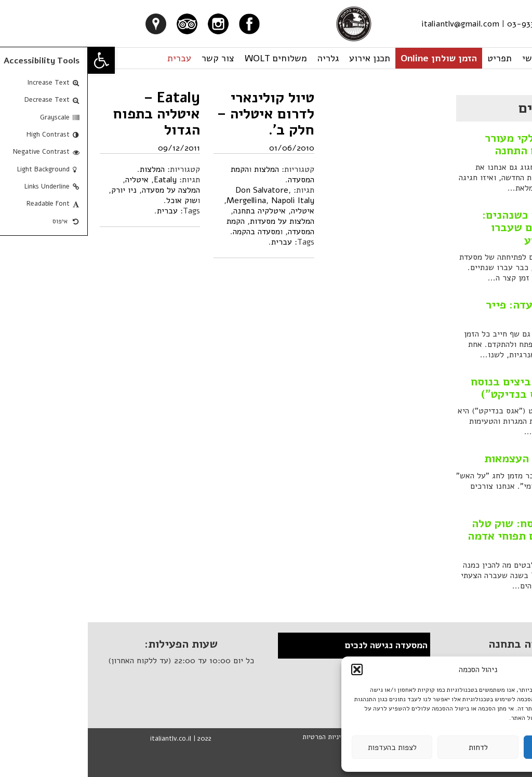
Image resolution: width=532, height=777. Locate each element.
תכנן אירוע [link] (282, 58)
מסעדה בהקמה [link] (169, 232)
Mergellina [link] (158, 200)
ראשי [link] (444, 58)
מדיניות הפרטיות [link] (238, 737)
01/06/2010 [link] (204, 148)
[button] (269, 669)
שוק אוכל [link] (94, 200)
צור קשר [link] (130, 58)
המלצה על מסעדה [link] (83, 190)
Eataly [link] (77, 180)
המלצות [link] (64, 169)
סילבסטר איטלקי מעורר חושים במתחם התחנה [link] (454, 144)
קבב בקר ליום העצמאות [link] (453, 459)
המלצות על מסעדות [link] (194, 221)
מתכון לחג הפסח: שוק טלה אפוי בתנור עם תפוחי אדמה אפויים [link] (445, 536)
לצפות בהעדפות (304, 747)
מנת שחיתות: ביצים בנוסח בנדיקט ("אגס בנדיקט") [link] (447, 388)
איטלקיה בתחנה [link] (172, 211)
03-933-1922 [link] (444, 24)
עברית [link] (91, 58)
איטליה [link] (49, 180)
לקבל (476, 747)
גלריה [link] (240, 58)
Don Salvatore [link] (174, 190)
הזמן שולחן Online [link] (351, 58)
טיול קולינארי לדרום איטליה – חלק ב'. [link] (178, 114)
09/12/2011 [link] (91, 148)
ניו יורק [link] (36, 190)
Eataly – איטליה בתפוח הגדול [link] (69, 114)
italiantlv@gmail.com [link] (373, 24)
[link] (14, 60)
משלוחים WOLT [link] (188, 58)
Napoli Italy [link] (205, 200)
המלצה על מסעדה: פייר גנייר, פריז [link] (454, 311)
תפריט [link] (412, 58)
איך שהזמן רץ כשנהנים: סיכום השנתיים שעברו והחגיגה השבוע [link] (452, 227)
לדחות (390, 747)
